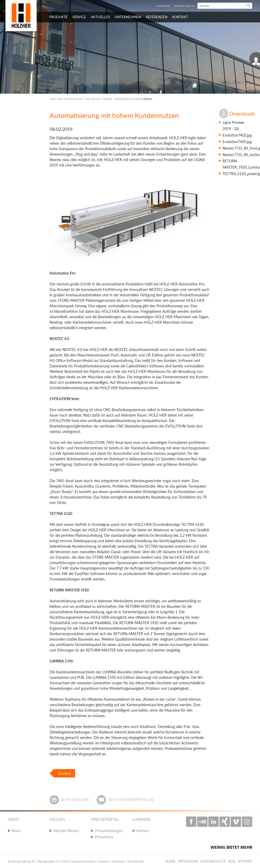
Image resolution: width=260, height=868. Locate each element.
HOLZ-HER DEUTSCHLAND (66, 99)
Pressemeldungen (109, 831)
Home (170, 861)
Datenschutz (213, 861)
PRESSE (108, 99)
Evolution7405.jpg (237, 142)
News (16, 831)
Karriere (163, 6)
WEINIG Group (184, 6)
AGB (232, 861)
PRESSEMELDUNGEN (128, 99)
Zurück (64, 773)
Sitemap (245, 861)
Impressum (188, 861)
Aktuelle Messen (66, 831)
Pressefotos (104, 837)
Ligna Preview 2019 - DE (234, 126)
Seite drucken (75, 800)
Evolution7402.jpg (237, 135)
